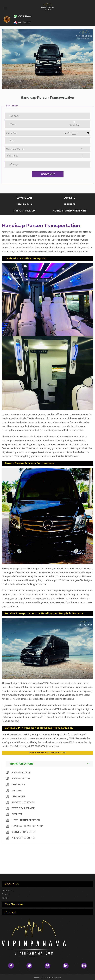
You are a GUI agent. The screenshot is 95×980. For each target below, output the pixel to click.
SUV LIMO (70, 198)
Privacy (6, 894)
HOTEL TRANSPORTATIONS (70, 211)
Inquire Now (48, 174)
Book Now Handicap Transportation (48, 753)
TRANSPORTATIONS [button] (22, 764)
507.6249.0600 (38, 746)
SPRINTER (70, 204)
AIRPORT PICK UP (24, 211)
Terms (5, 898)
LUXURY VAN (24, 198)
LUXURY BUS (24, 204)
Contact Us (8, 891)
